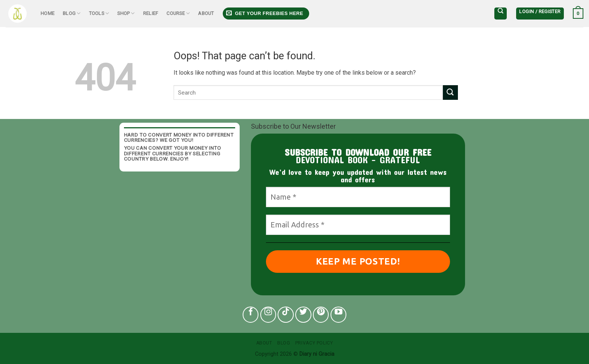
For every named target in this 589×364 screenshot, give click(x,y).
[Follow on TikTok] (286, 315)
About (206, 13)
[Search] (501, 14)
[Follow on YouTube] (339, 315)
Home (48, 13)
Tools (99, 13)
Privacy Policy (314, 343)
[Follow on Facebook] (251, 315)
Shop (126, 13)
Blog (72, 13)
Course (178, 13)
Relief (151, 13)
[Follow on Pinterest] (321, 315)
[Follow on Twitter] (303, 315)
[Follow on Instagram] (268, 315)
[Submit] (450, 93)
